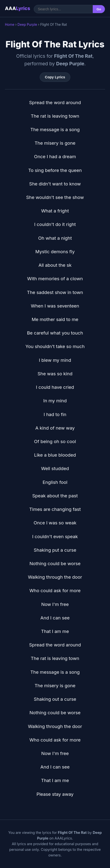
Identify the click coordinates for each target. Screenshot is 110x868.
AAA (18, 8)
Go (99, 9)
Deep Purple (27, 25)
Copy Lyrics (55, 77)
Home (10, 25)
